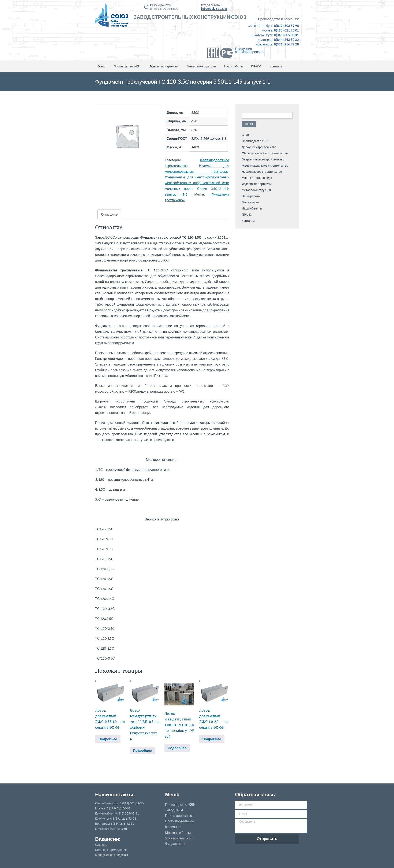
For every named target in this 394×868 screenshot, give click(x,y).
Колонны (173, 827)
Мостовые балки (178, 833)
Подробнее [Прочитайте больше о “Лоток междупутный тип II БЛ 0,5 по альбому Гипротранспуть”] (142, 750)
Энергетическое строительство (263, 159)
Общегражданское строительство (265, 153)
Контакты (276, 66)
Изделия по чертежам (164, 66)
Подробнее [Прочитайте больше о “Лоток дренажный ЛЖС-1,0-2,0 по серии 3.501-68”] (212, 739)
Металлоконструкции (201, 66)
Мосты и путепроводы (257, 178)
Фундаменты (175, 844)
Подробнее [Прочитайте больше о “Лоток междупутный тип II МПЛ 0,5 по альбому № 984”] (177, 748)
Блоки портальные (180, 821)
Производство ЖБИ (127, 66)
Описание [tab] (109, 214)
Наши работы (234, 66)
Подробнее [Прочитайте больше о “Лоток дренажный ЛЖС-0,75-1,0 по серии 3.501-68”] (108, 739)
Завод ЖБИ (174, 810)
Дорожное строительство (259, 147)
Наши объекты (252, 208)
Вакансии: (108, 839)
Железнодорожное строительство (265, 165)
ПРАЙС (256, 66)
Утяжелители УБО (179, 838)
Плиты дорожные (179, 816)
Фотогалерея (251, 202)
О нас (101, 66)
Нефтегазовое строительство (262, 172)
